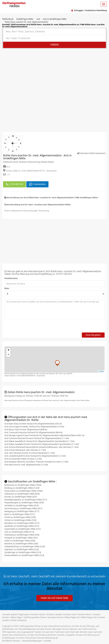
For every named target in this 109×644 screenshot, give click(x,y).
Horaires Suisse (38, 614)
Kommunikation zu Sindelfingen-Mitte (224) (24, 555)
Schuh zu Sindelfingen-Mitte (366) (20, 517)
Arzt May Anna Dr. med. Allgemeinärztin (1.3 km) (26, 465)
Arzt (7, 167)
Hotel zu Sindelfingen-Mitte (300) (20, 541)
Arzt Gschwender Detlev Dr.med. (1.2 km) (23, 459)
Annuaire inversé (55, 617)
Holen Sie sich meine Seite (54, 598)
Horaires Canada (54, 614)
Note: (7, 288)
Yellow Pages (16, 617)
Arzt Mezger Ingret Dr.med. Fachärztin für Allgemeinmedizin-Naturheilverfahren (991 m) (44, 435)
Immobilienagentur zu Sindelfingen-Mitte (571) (26, 500)
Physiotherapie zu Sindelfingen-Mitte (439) (24, 503)
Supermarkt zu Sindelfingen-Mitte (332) (23, 529)
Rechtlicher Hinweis (11, 641)
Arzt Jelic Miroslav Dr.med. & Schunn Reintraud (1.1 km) (30, 453)
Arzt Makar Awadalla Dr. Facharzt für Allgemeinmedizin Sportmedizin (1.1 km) (39, 441)
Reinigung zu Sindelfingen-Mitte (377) (22, 511)
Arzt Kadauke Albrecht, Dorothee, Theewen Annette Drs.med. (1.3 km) (36, 462)
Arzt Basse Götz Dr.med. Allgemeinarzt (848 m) (26, 430)
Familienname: (11, 278)
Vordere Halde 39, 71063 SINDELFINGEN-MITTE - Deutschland (30, 171)
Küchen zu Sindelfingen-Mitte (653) (21, 497)
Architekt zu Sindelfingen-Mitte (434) (21, 506)
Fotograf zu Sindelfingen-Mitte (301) (21, 538)
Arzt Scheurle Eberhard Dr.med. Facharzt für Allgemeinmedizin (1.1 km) (37, 438)
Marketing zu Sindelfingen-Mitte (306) (22, 535)
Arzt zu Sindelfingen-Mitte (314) (19, 532)
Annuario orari (69, 614)
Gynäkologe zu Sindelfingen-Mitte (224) (23, 552)
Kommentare (37, 184)
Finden (54, 45)
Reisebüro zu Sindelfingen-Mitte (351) (22, 523)
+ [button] (8, 350)
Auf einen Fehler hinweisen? (92, 153)
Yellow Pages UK (72, 617)
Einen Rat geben (93, 335)
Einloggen (79, 10)
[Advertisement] (54, 71)
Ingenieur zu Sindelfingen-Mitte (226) (22, 549)
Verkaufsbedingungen (32, 641)
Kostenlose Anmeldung (96, 10)
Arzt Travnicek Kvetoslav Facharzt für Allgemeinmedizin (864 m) (33, 432)
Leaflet (101, 371)
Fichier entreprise (19, 620)
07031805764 (14, 184)
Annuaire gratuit (10, 614)
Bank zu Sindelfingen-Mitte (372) (20, 514)
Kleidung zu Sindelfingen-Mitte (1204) (22, 488)
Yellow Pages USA (89, 617)
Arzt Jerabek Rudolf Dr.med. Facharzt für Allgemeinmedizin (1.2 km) (35, 456)
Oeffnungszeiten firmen (35, 617)
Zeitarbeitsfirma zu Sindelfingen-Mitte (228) (25, 546)
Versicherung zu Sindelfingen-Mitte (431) (23, 508)
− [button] (8, 355)
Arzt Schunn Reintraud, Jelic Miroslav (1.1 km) (25, 450)
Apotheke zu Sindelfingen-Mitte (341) (22, 526)
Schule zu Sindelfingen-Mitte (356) (20, 520)
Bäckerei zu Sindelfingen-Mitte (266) (21, 544)
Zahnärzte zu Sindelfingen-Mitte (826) (22, 494)
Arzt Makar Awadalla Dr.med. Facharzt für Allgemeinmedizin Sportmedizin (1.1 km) (42, 444)
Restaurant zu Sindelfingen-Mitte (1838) (23, 485)
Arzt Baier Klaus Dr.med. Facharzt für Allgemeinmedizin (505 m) (33, 424)
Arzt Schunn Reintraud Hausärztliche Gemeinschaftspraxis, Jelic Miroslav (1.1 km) (41, 447)
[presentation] (27, 327)
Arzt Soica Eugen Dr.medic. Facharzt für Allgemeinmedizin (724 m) (34, 427)
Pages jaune (24, 614)
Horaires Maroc (84, 614)
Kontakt (47, 641)
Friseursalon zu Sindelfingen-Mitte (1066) (24, 491)
